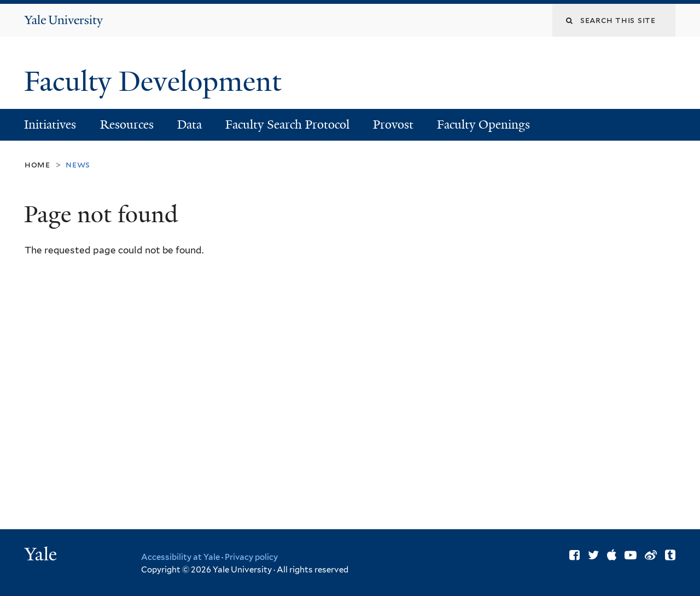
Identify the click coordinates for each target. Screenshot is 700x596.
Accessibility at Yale (180, 557)
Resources (127, 125)
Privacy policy (251, 557)
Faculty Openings (483, 125)
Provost (393, 125)
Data (189, 125)
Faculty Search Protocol (287, 125)
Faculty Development (156, 82)
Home (37, 164)
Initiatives (50, 125)
